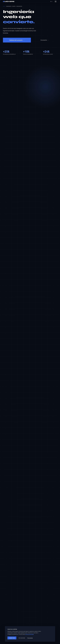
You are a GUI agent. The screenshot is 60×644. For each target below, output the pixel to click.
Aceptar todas (12, 638)
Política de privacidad (29, 634)
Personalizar (30, 638)
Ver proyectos (45, 40)
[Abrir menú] (56, 1)
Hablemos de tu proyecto (17, 40)
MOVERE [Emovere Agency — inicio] (9, 1)
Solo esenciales (22, 638)
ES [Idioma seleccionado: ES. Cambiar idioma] (51, 1)
